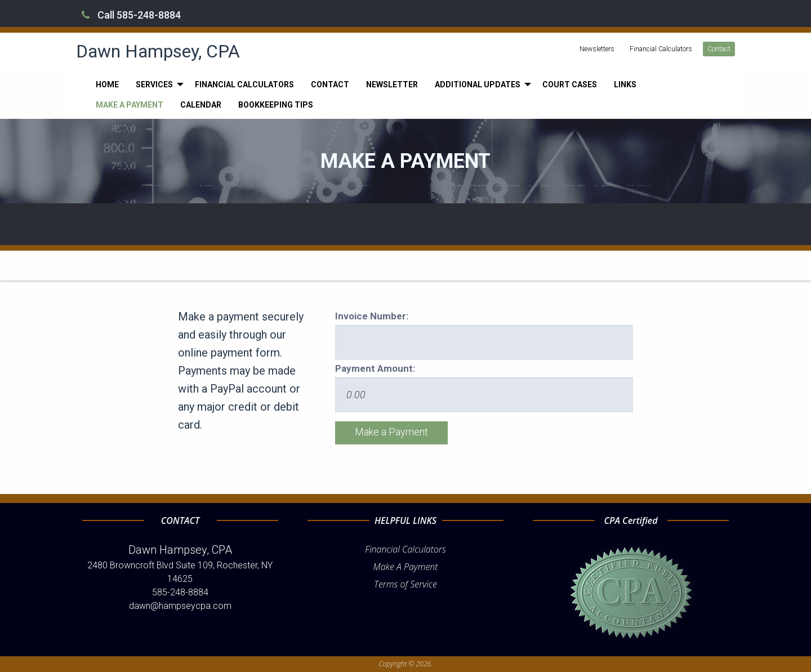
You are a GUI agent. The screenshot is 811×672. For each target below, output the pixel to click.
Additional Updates (478, 84)
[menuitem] (107, 84)
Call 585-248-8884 (131, 15)
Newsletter (392, 84)
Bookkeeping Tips (276, 105)
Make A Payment (406, 567)
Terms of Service (405, 584)
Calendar (201, 105)
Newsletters (597, 49)
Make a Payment (130, 105)
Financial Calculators (661, 49)
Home (107, 84)
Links (625, 84)
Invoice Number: (372, 316)
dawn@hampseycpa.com (180, 606)
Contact (719, 49)
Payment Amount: (375, 368)
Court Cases (570, 84)
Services (154, 84)
